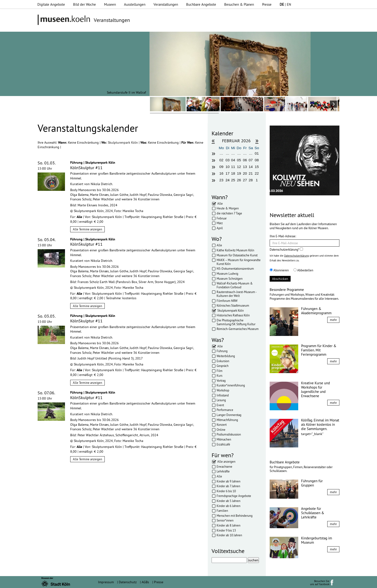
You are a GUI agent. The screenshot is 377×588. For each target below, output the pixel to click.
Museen (110, 4)
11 (233, 167)
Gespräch (223, 366)
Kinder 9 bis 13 (226, 530)
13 (245, 167)
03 (228, 160)
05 (239, 160)
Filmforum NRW (227, 301)
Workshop (223, 390)
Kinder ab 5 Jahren (228, 501)
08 (257, 160)
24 (228, 180)
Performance (225, 410)
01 (257, 153)
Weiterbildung (226, 356)
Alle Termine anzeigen (87, 229)
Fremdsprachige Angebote (234, 496)
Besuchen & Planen (239, 4)
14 (251, 167)
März (220, 223)
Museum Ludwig (227, 274)
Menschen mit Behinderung (235, 516)
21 (251, 173)
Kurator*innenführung (231, 385)
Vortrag (221, 380)
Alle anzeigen (226, 461)
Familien (222, 511)
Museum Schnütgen (230, 279)
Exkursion (223, 361)
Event (220, 405)
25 (233, 180)
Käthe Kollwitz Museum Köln (235, 250)
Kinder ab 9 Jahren (228, 481)
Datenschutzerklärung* (286, 249)
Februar (222, 218)
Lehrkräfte (223, 471)
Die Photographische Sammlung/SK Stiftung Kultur (236, 322)
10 (228, 167)
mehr (333, 320)
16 (221, 173)
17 (228, 173)
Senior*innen (225, 520)
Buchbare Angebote (201, 4)
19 (239, 173)
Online (221, 430)
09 (221, 167)
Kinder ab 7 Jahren (228, 486)
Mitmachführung (227, 420)
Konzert (222, 425)
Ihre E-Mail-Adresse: (283, 236)
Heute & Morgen (228, 208)
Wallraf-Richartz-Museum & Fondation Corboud (235, 285)
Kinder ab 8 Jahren (228, 525)
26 (239, 180)
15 (257, 167)
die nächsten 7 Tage (229, 213)
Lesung (221, 400)
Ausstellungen (135, 4)
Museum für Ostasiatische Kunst (237, 255)
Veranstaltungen (166, 4)
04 (233, 160)
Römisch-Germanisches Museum (238, 329)
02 (221, 160)
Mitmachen (224, 439)
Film (220, 371)
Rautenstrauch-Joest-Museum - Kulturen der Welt (237, 294)
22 (257, 173)
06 (245, 160)
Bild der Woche (84, 4)
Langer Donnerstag (229, 415)
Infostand (223, 395)
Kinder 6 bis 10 (226, 491)
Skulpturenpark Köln (123, 142)
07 (251, 160)
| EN (285, 4)
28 (251, 180)
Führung (222, 351)
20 (245, 173)
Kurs (219, 375)
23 (221, 180)
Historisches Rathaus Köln (233, 315)
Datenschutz (128, 582)
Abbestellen (303, 270)
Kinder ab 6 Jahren (228, 506)
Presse (267, 4)
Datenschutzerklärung (297, 256)
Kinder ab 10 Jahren (229, 535)
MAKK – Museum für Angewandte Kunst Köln (239, 262)
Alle (220, 203)
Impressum (106, 582)
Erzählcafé (223, 444)
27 (245, 180)
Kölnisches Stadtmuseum (233, 305)
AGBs (145, 582)
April (220, 228)
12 (239, 167)
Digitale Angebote (51, 4)
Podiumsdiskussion (229, 434)
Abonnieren (279, 270)
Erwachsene (224, 466)
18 (233, 173)
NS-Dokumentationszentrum (235, 269)
